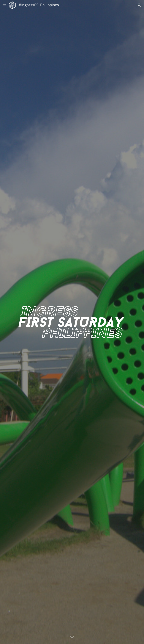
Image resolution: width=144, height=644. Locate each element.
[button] (4, 5)
